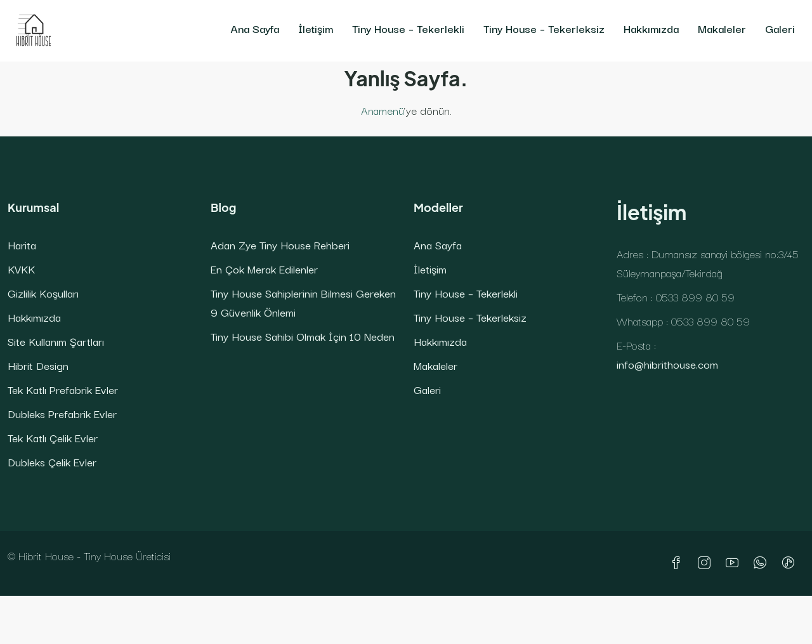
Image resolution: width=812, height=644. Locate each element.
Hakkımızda (651, 28)
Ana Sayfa (255, 28)
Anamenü (383, 110)
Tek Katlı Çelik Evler (53, 437)
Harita (22, 245)
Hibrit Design (38, 365)
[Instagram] (707, 563)
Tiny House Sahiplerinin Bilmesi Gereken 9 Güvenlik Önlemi (303, 302)
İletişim (316, 28)
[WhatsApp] (763, 563)
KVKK (21, 269)
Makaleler (722, 28)
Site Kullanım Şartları (56, 341)
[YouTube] (735, 563)
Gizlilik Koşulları (43, 293)
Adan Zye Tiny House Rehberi (280, 245)
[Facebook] (679, 563)
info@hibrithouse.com (667, 364)
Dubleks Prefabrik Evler (62, 413)
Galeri (780, 28)
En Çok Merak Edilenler (264, 269)
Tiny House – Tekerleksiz (544, 28)
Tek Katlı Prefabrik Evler (63, 389)
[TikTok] (790, 563)
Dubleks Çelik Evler (52, 462)
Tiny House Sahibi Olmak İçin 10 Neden (303, 336)
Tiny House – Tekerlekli (408, 28)
